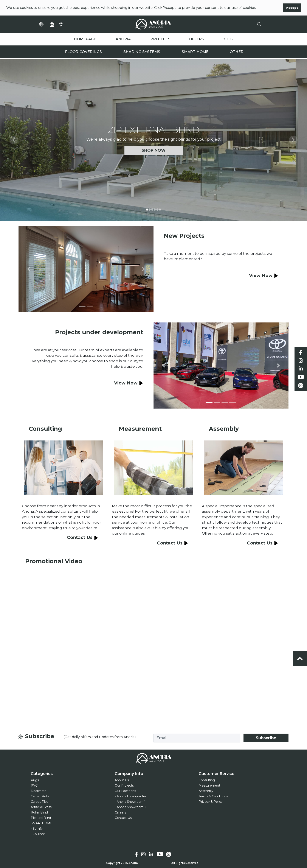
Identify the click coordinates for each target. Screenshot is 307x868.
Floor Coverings (83, 52)
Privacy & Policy (211, 802)
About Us (122, 780)
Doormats (38, 791)
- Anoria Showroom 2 (130, 807)
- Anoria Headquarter (130, 796)
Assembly (206, 791)
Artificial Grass (41, 807)
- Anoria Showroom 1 (130, 802)
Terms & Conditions (213, 796)
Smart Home (195, 52)
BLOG (228, 39)
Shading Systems (142, 52)
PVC (34, 786)
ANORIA (123, 39)
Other (237, 52)
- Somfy (37, 829)
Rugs (35, 780)
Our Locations (125, 791)
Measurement (209, 786)
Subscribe (266, 738)
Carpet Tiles (40, 802)
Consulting (207, 780)
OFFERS (196, 39)
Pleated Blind (41, 818)
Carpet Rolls (40, 796)
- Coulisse (38, 834)
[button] (14, 140)
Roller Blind (39, 812)
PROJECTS (160, 39)
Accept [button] (292, 8)
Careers (120, 812)
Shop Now (154, 150)
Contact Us (123, 818)
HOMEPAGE (85, 39)
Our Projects (124, 786)
